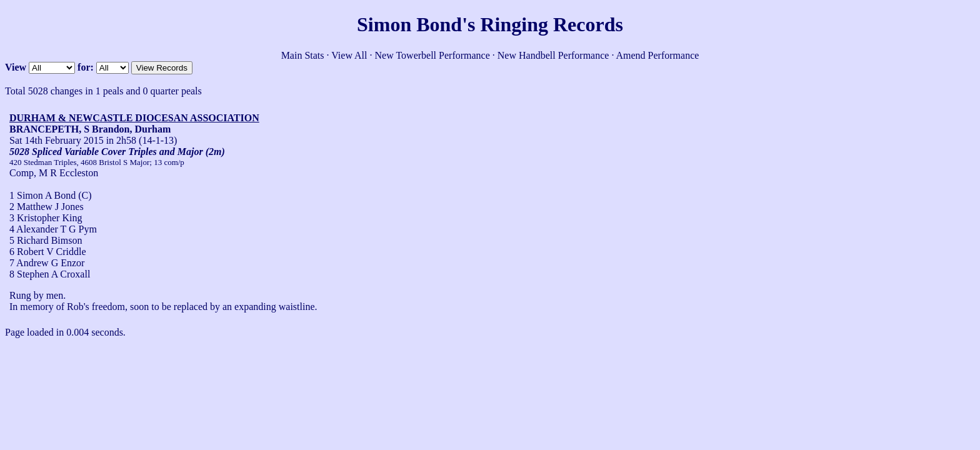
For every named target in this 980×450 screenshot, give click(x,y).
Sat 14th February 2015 (57, 140)
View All (349, 55)
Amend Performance (658, 55)
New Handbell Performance (553, 55)
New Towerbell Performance (432, 55)
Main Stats (303, 55)
